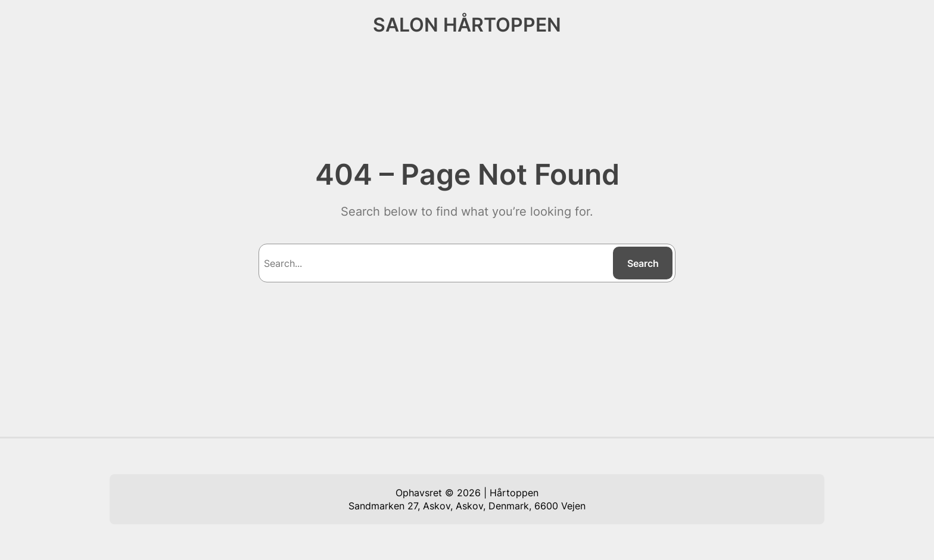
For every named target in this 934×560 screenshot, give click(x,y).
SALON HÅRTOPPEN (467, 25)
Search (643, 263)
